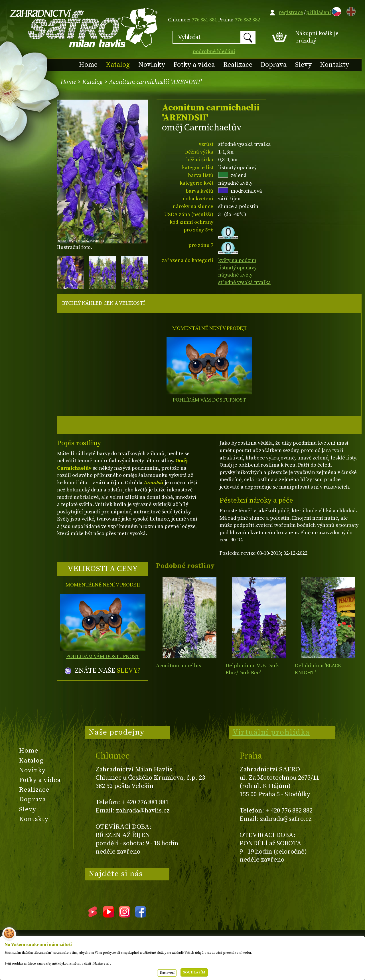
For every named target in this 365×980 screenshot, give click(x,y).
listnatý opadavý (237, 268)
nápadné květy (235, 275)
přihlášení (319, 12)
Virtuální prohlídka (271, 732)
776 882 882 (247, 20)
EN (350, 11)
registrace (291, 12)
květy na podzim (237, 260)
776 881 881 (204, 20)
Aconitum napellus (179, 666)
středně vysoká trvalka (245, 282)
